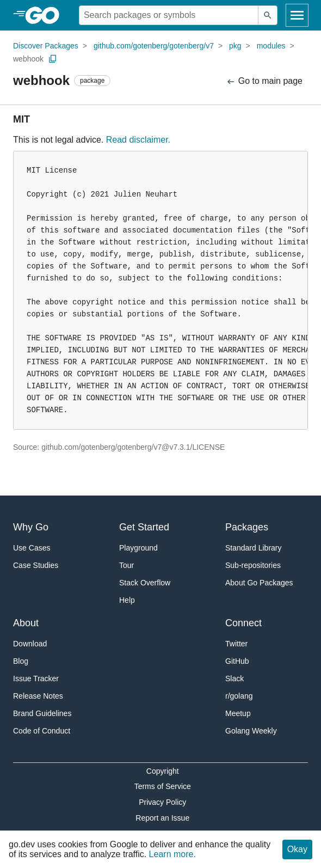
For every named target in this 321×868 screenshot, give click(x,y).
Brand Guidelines (42, 713)
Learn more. (172, 854)
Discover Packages (46, 46)
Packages (247, 527)
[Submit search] (268, 15)
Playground (138, 548)
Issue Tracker (36, 678)
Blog (21, 661)
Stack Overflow (145, 583)
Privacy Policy (162, 802)
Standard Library (254, 548)
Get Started (144, 527)
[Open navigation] (297, 15)
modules (271, 46)
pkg (235, 46)
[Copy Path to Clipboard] (53, 59)
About (26, 623)
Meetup (238, 713)
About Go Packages (259, 583)
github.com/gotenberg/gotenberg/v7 (154, 46)
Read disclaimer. (138, 140)
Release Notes (38, 696)
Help (127, 600)
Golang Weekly (251, 731)
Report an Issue (162, 818)
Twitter (236, 644)
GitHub (237, 661)
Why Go (31, 527)
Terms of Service (163, 786)
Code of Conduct (42, 731)
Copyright (163, 771)
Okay (297, 849)
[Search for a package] (169, 15)
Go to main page (264, 81)
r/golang (239, 696)
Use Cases (32, 548)
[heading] (46, 15)
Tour (126, 565)
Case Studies (36, 565)
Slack (234, 678)
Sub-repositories (253, 565)
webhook (28, 59)
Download (30, 644)
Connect (243, 623)
